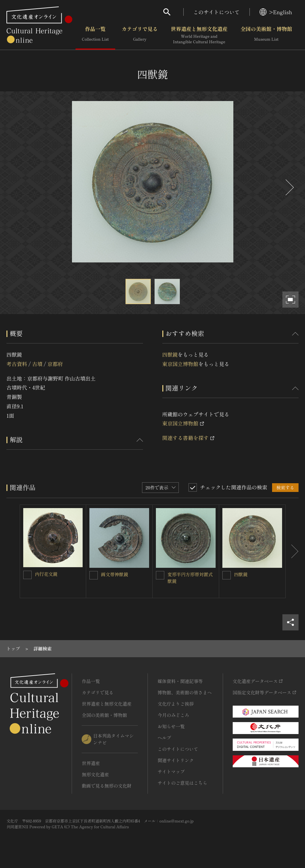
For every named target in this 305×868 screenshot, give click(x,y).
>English (276, 12)
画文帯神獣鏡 (115, 574)
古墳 (37, 364)
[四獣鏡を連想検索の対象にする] (227, 575)
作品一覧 (95, 35)
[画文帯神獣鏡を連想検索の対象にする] (94, 575)
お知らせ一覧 (171, 726)
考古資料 (17, 364)
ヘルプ (164, 738)
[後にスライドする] (289, 187)
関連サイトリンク (176, 760)
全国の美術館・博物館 (266, 35)
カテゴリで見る (140, 35)
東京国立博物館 (180, 364)
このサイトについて (217, 12)
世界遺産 (91, 763)
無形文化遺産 (95, 774)
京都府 (55, 364)
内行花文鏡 (46, 574)
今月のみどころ (173, 715)
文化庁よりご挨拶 (176, 704)
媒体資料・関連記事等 (180, 681)
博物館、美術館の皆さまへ (185, 692)
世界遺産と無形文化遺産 (199, 35)
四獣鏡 (170, 354)
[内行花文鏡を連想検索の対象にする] (27, 575)
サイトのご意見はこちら (182, 783)
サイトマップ (171, 771)
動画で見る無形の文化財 (107, 786)
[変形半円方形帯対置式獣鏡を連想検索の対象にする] (160, 575)
